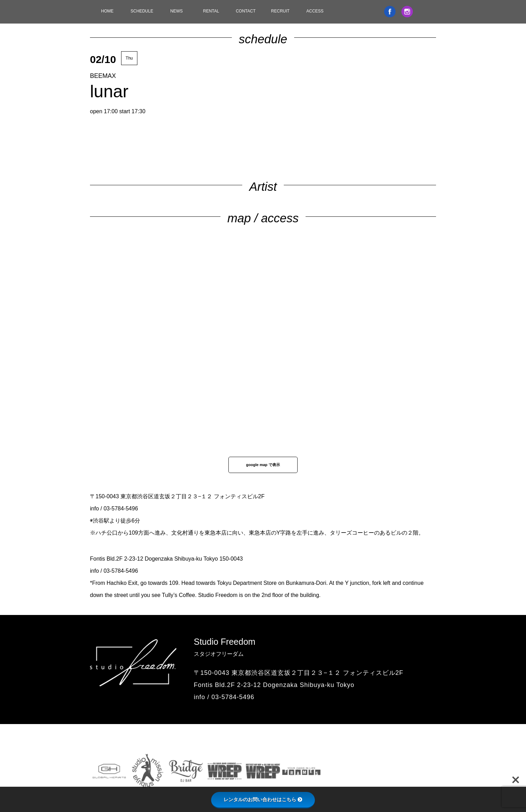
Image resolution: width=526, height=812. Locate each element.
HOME (107, 11)
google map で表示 (263, 465)
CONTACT (246, 11)
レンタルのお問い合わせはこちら (263, 800)
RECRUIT (280, 11)
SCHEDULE (142, 11)
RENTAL (211, 11)
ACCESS (315, 11)
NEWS (176, 11)
